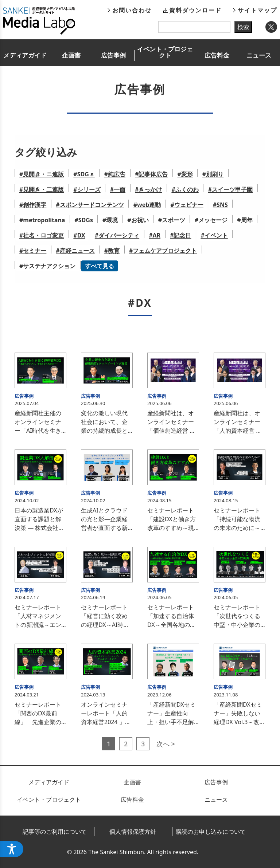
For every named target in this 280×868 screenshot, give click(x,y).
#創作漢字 (33, 205)
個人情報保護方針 (133, 832)
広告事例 (113, 55)
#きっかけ (148, 189)
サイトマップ (257, 10)
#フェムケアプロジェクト (163, 251)
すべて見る (100, 266)
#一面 (118, 189)
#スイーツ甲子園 (230, 189)
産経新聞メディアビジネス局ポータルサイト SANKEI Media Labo (39, 21)
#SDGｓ (84, 174)
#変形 (185, 174)
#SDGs (83, 220)
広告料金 (217, 55)
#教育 (112, 251)
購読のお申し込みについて (211, 832)
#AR (155, 235)
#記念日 (180, 235)
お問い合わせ (132, 10)
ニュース (259, 55)
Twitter (271, 27)
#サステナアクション (47, 266)
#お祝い (138, 220)
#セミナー (33, 251)
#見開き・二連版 (42, 189)
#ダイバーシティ (117, 235)
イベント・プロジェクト (165, 52)
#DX (79, 235)
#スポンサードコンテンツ (90, 205)
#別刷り (213, 174)
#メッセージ (211, 220)
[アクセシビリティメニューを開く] (12, 849)
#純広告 (115, 174)
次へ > (166, 744)
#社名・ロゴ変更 (42, 235)
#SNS (220, 205)
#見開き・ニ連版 (42, 174)
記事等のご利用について (55, 832)
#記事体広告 (151, 174)
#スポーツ (172, 220)
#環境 (110, 220)
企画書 (71, 55)
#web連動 (147, 205)
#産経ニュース (75, 251)
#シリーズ (87, 189)
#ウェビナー (187, 205)
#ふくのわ (185, 189)
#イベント (214, 235)
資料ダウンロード (195, 10)
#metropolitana (42, 220)
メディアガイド (25, 55)
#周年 (245, 220)
